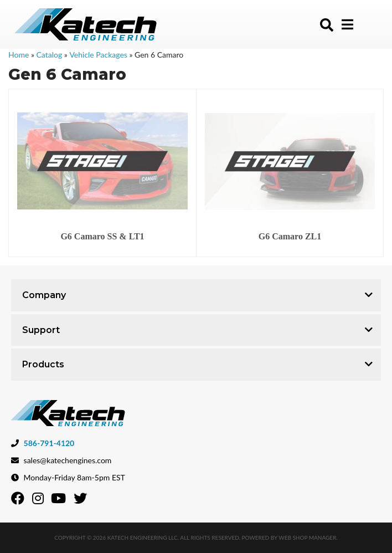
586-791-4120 (49, 443)
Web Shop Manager (307, 537)
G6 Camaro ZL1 (290, 236)
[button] (327, 25)
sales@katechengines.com (68, 460)
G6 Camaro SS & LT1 (102, 236)
